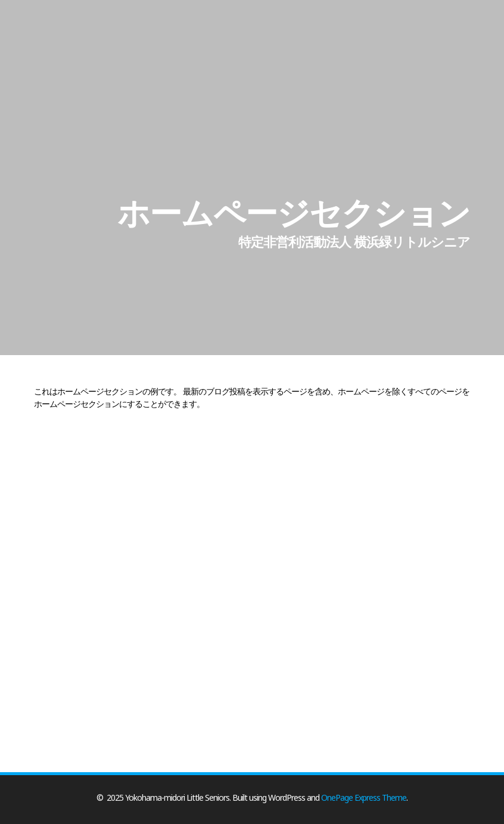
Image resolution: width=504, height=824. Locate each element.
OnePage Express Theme (364, 797)
